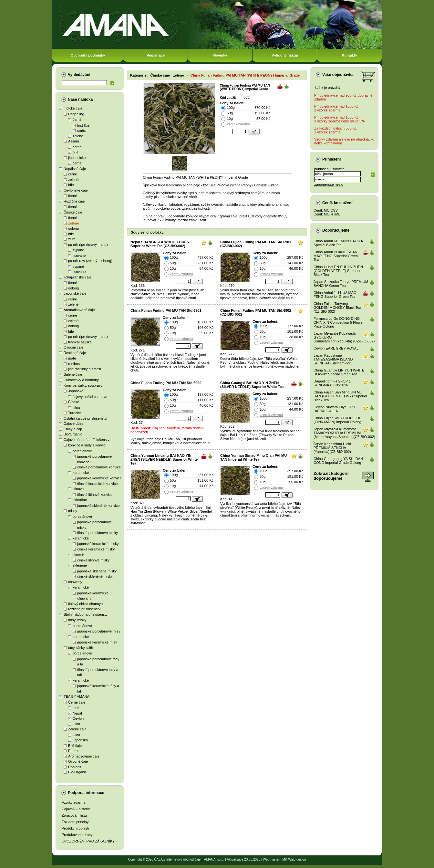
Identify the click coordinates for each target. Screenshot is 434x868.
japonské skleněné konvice (98, 506)
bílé (76, 152)
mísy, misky (77, 620)
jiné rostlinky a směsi (84, 369)
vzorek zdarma (238, 124)
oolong (73, 228)
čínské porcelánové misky (98, 533)
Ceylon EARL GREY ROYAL (336, 348)
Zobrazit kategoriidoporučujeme (331, 476)
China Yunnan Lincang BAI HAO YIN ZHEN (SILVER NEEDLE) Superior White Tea (164, 459)
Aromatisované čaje (79, 310)
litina (76, 408)
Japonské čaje (75, 293)
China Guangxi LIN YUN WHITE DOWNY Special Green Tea (339, 372)
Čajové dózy (73, 424)
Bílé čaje (75, 746)
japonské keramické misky (98, 544)
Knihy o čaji (73, 429)
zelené (78, 136)
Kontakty (349, 55)
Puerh (73, 751)
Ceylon (78, 718)
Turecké (74, 413)
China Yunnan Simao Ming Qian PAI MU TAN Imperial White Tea (253, 457)
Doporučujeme (336, 230)
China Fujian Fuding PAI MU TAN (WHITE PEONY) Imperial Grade (245, 75)
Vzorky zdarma (73, 802)
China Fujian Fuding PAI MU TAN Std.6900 (166, 383)
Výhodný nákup (285, 55)
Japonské (76, 391)
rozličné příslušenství (85, 609)
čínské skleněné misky (95, 576)
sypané (78, 250)
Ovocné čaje (73, 347)
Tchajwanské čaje (77, 277)
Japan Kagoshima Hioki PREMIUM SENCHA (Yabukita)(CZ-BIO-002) (332, 448)
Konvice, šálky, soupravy (83, 385)
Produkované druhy (77, 835)
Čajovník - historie (76, 809)
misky (73, 511)
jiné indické (77, 158)
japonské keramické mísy (97, 642)
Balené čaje (73, 374)
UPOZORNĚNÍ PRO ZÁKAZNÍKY (88, 841)
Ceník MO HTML (327, 214)
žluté (72, 239)
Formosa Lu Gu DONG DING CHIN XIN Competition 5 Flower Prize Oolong (339, 322)
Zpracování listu (74, 815)
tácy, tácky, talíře (81, 648)
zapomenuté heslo (329, 184)
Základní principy (75, 822)
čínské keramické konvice (97, 484)
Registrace (156, 55)
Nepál (77, 713)
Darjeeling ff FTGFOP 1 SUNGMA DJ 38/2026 (332, 383)
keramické (81, 473)
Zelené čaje (77, 729)
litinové (78, 489)
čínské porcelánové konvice (99, 467)
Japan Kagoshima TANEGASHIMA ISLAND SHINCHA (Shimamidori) (333, 359)
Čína (76, 724)
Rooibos (75, 767)
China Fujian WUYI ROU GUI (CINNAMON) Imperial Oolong (337, 420)
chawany (75, 582)
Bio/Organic (73, 434)
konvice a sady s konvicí (87, 445)
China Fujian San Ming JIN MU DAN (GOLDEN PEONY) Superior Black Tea (340, 396)
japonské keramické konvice (99, 478)
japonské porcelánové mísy (99, 631)
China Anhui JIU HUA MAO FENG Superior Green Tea (335, 295)
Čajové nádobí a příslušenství (87, 440)
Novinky (220, 55)
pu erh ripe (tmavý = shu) (88, 245)
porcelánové (82, 451)
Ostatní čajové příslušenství (85, 418)
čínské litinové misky (93, 560)
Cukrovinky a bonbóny (81, 380)
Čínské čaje (73, 212)
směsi (82, 131)
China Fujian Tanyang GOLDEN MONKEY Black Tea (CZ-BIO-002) (337, 308)
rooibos (74, 364)
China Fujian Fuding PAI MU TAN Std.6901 (166, 310)
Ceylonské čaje (76, 190)
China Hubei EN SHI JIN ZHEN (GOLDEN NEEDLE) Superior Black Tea (338, 271)
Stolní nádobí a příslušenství (86, 614)
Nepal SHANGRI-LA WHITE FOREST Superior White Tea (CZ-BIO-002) (161, 244)
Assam (74, 141)
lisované (79, 256)
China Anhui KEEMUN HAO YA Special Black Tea (338, 243)
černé (77, 120)
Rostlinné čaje (75, 353)
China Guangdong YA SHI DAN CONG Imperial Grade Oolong (338, 461)
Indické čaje (73, 108)
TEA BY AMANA (77, 696)
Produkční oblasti (75, 828)
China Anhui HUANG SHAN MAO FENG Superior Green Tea (336, 256)
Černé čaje (77, 702)
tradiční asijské (80, 342)
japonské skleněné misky (97, 571)
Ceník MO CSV (326, 210)
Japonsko (80, 740)
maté (72, 358)
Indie (77, 708)
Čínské (74, 402)
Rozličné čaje (74, 201)
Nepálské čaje (75, 169)
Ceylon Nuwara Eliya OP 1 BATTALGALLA (335, 409)
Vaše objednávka (338, 75)
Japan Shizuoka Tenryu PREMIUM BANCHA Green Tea (341, 284)
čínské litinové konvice (95, 495)
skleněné (80, 500)
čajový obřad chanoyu (90, 397)
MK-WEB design (294, 859)
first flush (84, 125)
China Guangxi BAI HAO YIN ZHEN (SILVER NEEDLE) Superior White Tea (252, 385)
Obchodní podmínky (88, 55)
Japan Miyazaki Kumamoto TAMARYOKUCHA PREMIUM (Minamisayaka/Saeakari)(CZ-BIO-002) (344, 433)
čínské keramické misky (96, 549)
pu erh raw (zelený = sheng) (90, 261)
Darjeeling (76, 114)
